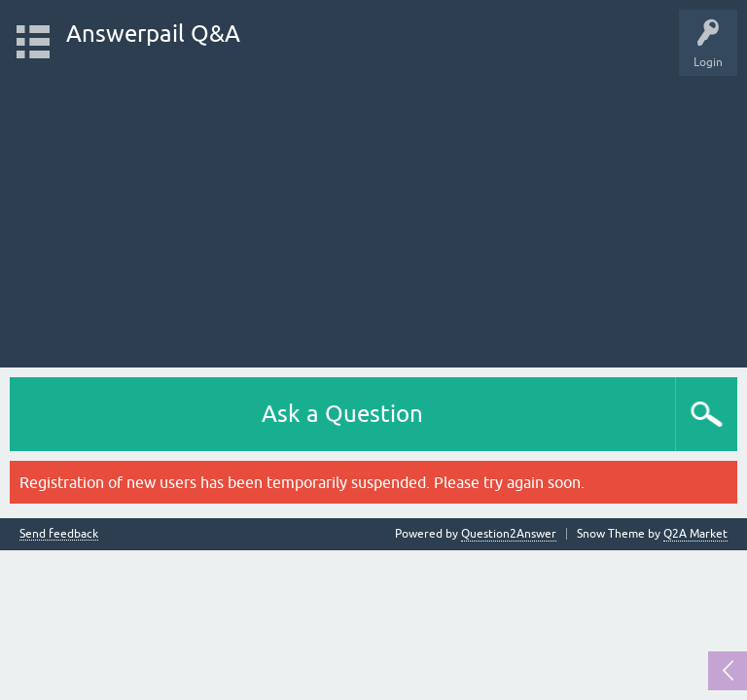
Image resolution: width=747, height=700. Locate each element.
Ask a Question (342, 414)
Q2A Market (695, 534)
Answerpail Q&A (153, 34)
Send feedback (59, 534)
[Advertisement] (373, 212)
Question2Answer (509, 534)
